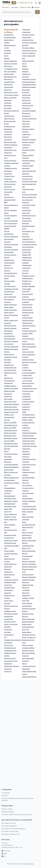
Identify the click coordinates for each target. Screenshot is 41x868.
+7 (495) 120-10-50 (25, 3)
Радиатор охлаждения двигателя (27, 210)
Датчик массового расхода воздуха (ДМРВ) (11, 226)
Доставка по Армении (9, 826)
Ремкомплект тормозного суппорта (27, 268)
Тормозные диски (28, 444)
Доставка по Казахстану (10, 831)
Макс (4, 853)
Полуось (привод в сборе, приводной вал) (29, 56)
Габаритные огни (10, 150)
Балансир (8, 53)
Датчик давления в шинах (11, 206)
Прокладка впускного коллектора (26, 92)
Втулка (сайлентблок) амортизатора (9, 116)
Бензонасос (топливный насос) (11, 67)
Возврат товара (7, 809)
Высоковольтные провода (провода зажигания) (11, 145)
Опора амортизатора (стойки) (9, 559)
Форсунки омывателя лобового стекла (28, 595)
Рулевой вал (26, 284)
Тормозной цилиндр (29, 438)
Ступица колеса (28, 391)
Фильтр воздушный (29, 540)
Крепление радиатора (8, 395)
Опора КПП (8, 567)
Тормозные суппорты (26, 455)
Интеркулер (8, 331)
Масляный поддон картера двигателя (11, 445)
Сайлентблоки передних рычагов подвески (29, 326)
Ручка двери (27, 289)
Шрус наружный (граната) (28, 660)
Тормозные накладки (26, 450)
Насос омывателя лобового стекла (10, 516)
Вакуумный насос (10, 77)
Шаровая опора (28, 614)
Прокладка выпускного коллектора (26, 100)
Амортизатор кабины (9, 41)
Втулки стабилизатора (10, 125)
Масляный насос (10, 436)
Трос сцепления (28, 493)
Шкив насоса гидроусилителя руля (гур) (28, 627)
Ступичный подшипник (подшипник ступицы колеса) (28, 398)
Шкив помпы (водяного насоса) (29, 634)
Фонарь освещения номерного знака (29, 578)
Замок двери (9, 307)
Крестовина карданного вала (10, 400)
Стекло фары (27, 370)
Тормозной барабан (29, 433)
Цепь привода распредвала (27, 605)
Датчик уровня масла (9, 277)
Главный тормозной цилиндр (11, 164)
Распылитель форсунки (27, 222)
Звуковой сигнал (10, 326)
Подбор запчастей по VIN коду (11, 31)
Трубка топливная (29, 501)
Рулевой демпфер (28, 286)
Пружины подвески (29, 140)
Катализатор (9, 344)
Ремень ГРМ (26, 255)
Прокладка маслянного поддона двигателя (29, 116)
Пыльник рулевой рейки (28, 151)
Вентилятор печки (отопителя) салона (11, 94)
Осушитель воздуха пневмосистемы (11, 581)
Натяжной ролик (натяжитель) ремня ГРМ (11, 546)
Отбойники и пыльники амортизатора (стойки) (9, 594)
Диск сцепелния (10, 297)
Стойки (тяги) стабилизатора (28, 377)
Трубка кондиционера (27, 497)
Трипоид (25, 480)
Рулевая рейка (27, 278)
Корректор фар (9, 391)
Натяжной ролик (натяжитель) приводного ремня (11, 538)
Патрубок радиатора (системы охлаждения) (9, 631)
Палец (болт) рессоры (9, 602)
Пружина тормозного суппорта (26, 134)
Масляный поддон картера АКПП (11, 440)
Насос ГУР (8, 512)
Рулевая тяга (27, 281)
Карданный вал (10, 339)
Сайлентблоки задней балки (27, 306)
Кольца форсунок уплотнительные (10, 369)
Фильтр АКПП (27, 538)
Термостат (26, 409)
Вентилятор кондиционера (9, 81)
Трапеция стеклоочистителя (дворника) (29, 464)
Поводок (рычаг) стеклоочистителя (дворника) (11, 661)
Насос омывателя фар (10, 521)
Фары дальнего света (28, 513)
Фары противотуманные (29, 523)
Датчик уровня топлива (9, 282)
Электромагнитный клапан (29, 673)
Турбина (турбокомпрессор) (29, 505)
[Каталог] (14, 3)
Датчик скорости (10, 255)
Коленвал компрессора (9, 364)
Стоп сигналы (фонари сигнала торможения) (28, 383)
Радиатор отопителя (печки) (29, 204)
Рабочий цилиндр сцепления (28, 162)
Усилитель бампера (29, 509)
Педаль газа (8, 645)
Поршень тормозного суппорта (26, 74)
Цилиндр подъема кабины (29, 610)
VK (4, 856)
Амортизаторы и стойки (10, 47)
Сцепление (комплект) (26, 406)
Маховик (7, 449)
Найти (37, 12)
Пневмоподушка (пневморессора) (10, 649)
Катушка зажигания (11, 347)
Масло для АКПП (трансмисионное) (11, 429)
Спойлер (25, 365)
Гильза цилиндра (10, 161)
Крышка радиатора (11, 412)
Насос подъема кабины (10, 526)
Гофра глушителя (10, 181)
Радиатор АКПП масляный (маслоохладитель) (29, 168)
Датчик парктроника (9, 233)
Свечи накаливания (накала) (29, 348)
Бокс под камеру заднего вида (10, 73)
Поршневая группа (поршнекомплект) (29, 81)
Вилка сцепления (10, 98)
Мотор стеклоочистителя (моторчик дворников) (11, 455)
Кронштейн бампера (11, 404)
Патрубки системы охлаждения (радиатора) (11, 616)
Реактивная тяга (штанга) (28, 233)
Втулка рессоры (10, 121)
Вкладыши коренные (8, 102)
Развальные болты (29, 216)
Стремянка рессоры (29, 388)
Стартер (25, 368)
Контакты (5, 796)
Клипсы (7, 352)
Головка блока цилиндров (9, 178)
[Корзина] (40, 3)
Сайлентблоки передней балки (28, 319)
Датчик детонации (11, 221)
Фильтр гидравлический (28, 544)
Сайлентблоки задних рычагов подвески (28, 313)
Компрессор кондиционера (9, 379)
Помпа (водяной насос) (28, 62)
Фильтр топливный (29, 564)
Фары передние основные (28, 518)
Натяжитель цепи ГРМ (10, 531)
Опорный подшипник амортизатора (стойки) (9, 573)
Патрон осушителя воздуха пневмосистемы (11, 609)
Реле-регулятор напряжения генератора (28, 250)
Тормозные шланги (29, 459)
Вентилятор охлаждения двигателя (9, 87)
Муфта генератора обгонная (11, 474)
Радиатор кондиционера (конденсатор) (27, 176)
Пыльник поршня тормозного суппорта (28, 145)
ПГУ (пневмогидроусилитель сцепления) (11, 640)
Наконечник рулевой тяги (11, 484)
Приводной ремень (29, 87)
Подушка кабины (28, 48)
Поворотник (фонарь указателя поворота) (11, 669)
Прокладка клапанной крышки (29, 109)
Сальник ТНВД (27, 333)
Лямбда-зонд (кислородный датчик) (9, 417)
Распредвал (26, 218)
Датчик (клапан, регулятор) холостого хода (10, 187)
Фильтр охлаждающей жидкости (27, 556)
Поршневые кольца (29, 84)
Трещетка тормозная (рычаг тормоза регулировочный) (29, 474)
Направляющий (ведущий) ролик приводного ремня (11, 499)
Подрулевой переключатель (28, 39)
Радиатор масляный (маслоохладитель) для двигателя (29, 197)
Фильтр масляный (29, 551)
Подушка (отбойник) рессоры (29, 44)
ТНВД (24, 412)
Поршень (25, 69)
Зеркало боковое (10, 328)
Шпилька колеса (28, 651)
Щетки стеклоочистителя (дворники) (29, 666)
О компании (6, 793)
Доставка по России (9, 823)
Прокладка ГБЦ (28, 105)
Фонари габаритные (29, 567)
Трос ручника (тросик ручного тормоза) (28, 488)
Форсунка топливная (26, 589)
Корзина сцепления (11, 388)
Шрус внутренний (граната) (28, 654)
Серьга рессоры (28, 352)
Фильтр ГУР (26, 548)
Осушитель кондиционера (9, 586)
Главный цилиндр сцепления (10, 170)
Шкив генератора (28, 619)
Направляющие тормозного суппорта (10, 491)
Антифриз (7, 50)
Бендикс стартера (11, 64)
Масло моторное (10, 433)
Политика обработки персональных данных (17, 814)
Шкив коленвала (28, 622)
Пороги (25, 66)
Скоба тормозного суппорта (29, 356)
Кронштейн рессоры (11, 409)
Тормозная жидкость (26, 429)
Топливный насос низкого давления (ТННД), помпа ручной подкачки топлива (29, 420)
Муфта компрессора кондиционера (11, 479)
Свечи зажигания (28, 344)
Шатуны (25, 616)
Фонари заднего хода (28, 571)
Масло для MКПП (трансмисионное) (11, 424)
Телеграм (36, 7)
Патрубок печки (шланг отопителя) (11, 623)
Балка (6, 56)
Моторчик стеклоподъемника (11, 463)
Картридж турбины (11, 341)
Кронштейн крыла (11, 407)
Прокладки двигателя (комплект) (26, 124)
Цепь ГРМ (26, 601)
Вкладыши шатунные (8, 107)
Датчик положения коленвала (11, 246)
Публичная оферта (8, 812)
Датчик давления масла (10, 212)
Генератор (8, 153)
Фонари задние (28, 575)
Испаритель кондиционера (9, 335)
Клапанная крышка (11, 349)
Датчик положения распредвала (11, 251)
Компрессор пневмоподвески (10, 385)
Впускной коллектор (11, 111)
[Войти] (36, 3)
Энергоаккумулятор (29, 677)
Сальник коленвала (29, 331)
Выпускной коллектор (8, 138)
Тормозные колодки (29, 446)
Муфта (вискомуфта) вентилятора (11, 468)
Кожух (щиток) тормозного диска (11, 356)
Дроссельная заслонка (9, 301)
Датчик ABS (8, 192)
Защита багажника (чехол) (11, 316)
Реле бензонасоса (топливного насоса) (29, 243)
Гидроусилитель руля (10, 157)
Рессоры (25, 273)
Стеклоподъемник (29, 373)
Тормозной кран (28, 436)
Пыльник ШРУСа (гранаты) (28, 157)
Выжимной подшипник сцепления (8, 132)
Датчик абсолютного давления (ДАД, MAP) (10, 198)
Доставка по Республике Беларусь (14, 829)
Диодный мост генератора (9, 293)
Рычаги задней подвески (27, 295)
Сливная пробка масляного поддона (29, 361)
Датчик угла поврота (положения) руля (10, 271)
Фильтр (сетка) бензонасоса (28, 534)
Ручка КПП (26, 291)
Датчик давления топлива (10, 217)
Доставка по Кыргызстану (11, 834)
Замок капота (9, 312)
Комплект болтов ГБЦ (10, 374)
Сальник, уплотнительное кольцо (28, 339)
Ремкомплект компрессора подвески (27, 260)
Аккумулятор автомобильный (10, 36)
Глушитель (8, 174)
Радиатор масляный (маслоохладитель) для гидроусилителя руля (29, 187)
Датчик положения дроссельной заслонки (11, 239)
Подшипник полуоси (29, 50)
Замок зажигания (10, 310)
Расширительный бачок (28, 227)
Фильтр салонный (29, 561)
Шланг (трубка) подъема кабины (28, 647)
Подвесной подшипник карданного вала (28, 32)
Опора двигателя (10, 564)
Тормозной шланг (28, 441)
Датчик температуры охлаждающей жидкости (9, 261)
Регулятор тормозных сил (27, 238)
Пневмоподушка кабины (10, 654)
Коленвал (7, 360)
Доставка (15, 7)
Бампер (7, 58)
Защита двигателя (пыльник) (11, 322)
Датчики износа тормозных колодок (11, 288)
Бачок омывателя (10, 61)
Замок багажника (10, 305)
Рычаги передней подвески (28, 301)
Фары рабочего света (28, 529)
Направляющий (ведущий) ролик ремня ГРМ (10, 506)
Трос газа (26, 483)
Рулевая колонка (28, 276)
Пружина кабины (28, 129)
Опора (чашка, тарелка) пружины (11, 552)
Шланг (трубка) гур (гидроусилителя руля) (29, 640)
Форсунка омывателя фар (28, 584)
